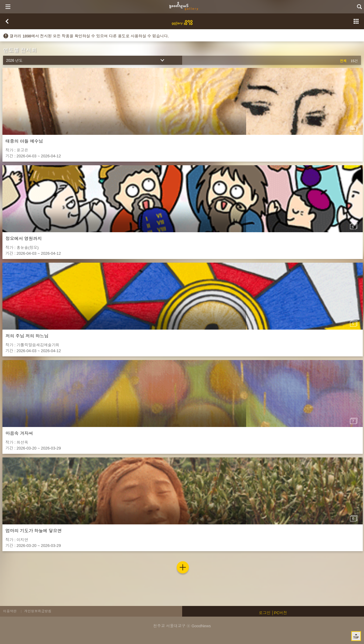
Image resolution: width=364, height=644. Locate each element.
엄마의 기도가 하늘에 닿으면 (34, 531)
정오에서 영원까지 (24, 239)
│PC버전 (279, 613)
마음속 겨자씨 (19, 433)
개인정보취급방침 (38, 611)
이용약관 (10, 611)
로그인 (265, 613)
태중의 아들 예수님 (24, 141)
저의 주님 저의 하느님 (27, 336)
